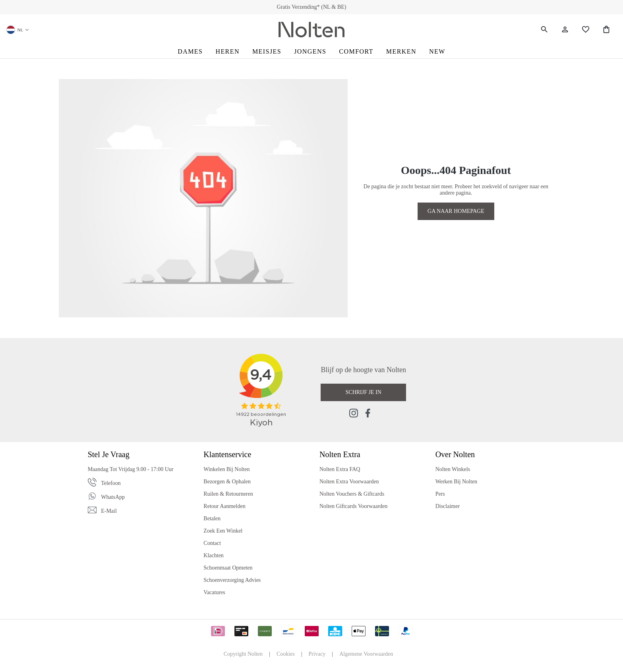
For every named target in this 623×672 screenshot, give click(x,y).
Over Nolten (455, 454)
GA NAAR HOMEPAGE (456, 211)
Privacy (317, 654)
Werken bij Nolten (456, 482)
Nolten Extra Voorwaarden (349, 482)
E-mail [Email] (109, 511)
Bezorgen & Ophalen (227, 482)
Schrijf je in (364, 392)
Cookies (286, 654)
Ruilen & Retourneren (228, 494)
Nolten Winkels (453, 469)
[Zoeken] (544, 30)
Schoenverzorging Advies (232, 580)
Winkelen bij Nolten (226, 469)
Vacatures (214, 592)
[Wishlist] (586, 30)
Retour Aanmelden (224, 506)
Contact (212, 543)
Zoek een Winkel (223, 531)
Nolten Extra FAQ (340, 469)
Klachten (214, 555)
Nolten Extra (340, 454)
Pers (440, 494)
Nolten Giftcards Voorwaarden (353, 506)
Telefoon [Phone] (111, 483)
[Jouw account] (565, 30)
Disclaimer (448, 506)
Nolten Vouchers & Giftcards (352, 494)
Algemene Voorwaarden (366, 654)
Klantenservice (227, 454)
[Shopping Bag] (606, 30)
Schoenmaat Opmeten (228, 568)
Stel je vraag (109, 454)
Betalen (212, 518)
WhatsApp (113, 497)
